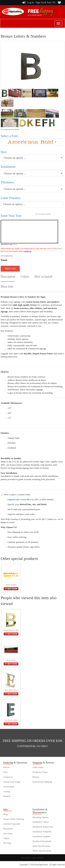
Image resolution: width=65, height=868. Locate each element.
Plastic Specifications (42, 851)
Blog (5, 814)
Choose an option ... (14, 204)
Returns (36, 777)
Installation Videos (41, 822)
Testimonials (9, 787)
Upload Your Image (12, 782)
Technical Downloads (42, 841)
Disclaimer (8, 829)
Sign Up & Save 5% (46, 2)
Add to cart (10, 269)
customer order (10, 801)
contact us (28, 251)
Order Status (38, 767)
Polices (6, 767)
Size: (4, 152)
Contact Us (8, 777)
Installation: (8, 167)
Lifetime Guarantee (12, 824)
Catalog (7, 791)
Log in (31, 2)
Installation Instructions (43, 827)
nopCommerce (38, 858)
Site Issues (8, 834)
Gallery (6, 838)
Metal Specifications (42, 846)
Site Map (7, 843)
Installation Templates (42, 832)
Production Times (40, 772)
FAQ (5, 772)
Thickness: (8, 182)
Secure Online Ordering (14, 819)
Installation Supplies (41, 836)
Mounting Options (41, 817)
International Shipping (42, 782)
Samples (7, 796)
